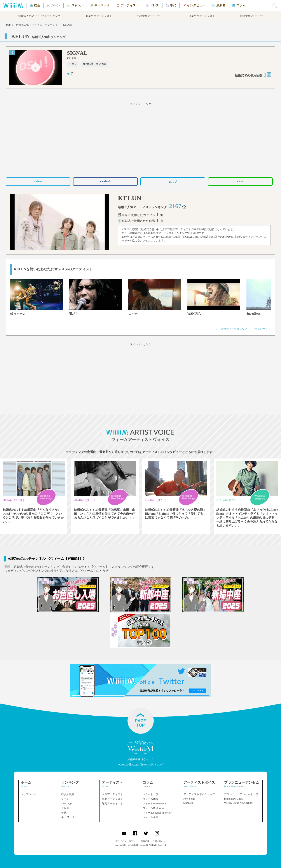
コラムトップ (150, 794)
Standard (188, 803)
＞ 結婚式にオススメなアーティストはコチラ (243, 329)
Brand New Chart (233, 799)
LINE (240, 181)
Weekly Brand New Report (238, 803)
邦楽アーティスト (112, 799)
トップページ (29, 794)
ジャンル (66, 804)
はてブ (173, 182)
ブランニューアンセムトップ (241, 794)
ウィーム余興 (150, 817)
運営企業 (145, 841)
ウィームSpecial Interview (157, 813)
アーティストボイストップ (199, 794)
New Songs (189, 799)
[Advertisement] (141, 139)
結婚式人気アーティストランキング (37, 25)
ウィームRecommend (154, 804)
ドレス (65, 808)
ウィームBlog (150, 799)
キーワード (68, 817)
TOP (8, 25)
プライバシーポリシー (126, 841)
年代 (64, 813)
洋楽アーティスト (112, 804)
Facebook (105, 181)
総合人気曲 (68, 794)
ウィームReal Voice (154, 808)
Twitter (38, 181)
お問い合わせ (159, 841)
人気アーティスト (112, 794)
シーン (65, 799)
